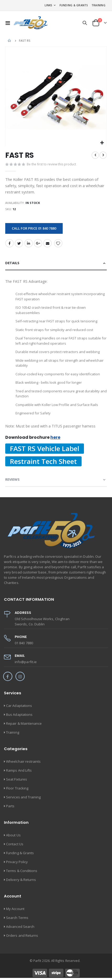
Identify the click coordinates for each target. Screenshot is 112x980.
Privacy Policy (17, 862)
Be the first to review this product (51, 164)
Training (98, 5)
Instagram (20, 676)
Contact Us (15, 844)
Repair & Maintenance (24, 723)
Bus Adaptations (19, 714)
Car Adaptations (19, 706)
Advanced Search (20, 927)
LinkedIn (29, 243)
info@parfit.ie (26, 662)
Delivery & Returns (21, 880)
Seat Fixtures (17, 779)
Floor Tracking (17, 788)
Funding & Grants (74, 5)
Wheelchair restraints (23, 761)
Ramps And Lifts (19, 770)
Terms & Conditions (22, 871)
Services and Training (23, 797)
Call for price (34, 228)
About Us (13, 835)
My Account (15, 909)
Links (48, 5)
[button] (102, 143)
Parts (10, 806)
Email (47, 243)
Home (10, 41)
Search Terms (17, 918)
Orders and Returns (22, 935)
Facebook (9, 243)
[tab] (56, 263)
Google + (38, 243)
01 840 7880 (24, 643)
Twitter (19, 243)
